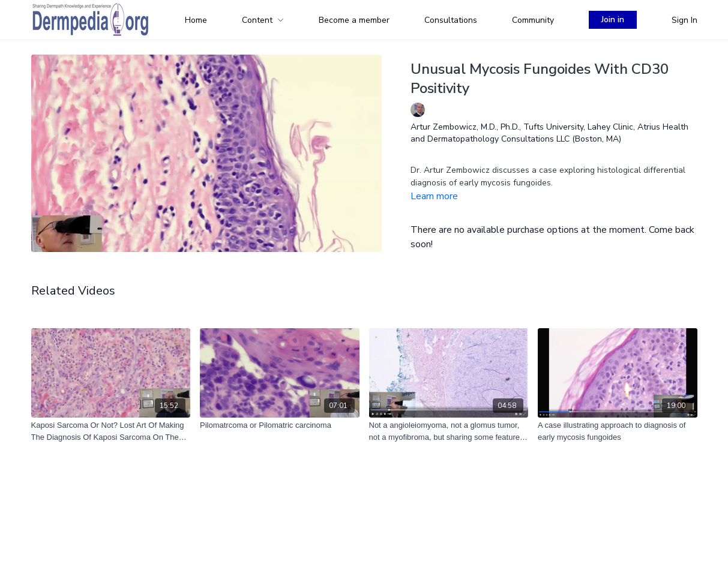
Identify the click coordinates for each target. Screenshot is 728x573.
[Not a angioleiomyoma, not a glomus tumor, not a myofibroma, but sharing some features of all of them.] (449, 431)
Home (196, 20)
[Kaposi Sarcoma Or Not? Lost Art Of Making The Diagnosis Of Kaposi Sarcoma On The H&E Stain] (111, 431)
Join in (613, 19)
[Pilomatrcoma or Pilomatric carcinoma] (280, 425)
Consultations (451, 20)
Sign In (684, 20)
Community (533, 20)
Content (263, 20)
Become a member (354, 20)
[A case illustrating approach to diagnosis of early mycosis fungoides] (618, 431)
